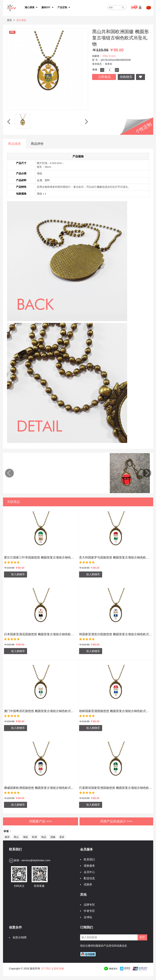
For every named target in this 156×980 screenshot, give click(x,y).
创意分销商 (19, 934)
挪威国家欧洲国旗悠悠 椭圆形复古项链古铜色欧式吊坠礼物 (40, 784)
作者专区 (88, 908)
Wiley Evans (109, 56)
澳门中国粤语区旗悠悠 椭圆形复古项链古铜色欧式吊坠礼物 (40, 708)
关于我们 (46, 965)
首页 (9, 20)
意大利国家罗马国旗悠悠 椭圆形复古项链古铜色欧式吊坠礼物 (116, 554)
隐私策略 (59, 965)
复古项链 (21, 20)
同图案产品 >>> (40, 818)
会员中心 (88, 869)
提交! (142, 934)
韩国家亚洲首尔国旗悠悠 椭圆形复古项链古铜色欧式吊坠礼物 (116, 631)
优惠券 (87, 881)
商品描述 (14, 144)
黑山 (16, 834)
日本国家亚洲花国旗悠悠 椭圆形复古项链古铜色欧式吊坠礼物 (40, 631)
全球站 (87, 914)
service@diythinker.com (36, 857)
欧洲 (34, 834)
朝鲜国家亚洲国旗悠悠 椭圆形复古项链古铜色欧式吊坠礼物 (116, 708)
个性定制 (144, 128)
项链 (25, 834)
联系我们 (88, 856)
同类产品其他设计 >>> (116, 818)
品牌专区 (88, 902)
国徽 (53, 834)
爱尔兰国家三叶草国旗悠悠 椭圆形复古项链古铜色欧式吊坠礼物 (40, 554)
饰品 (44, 834)
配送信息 (88, 875)
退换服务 (88, 863)
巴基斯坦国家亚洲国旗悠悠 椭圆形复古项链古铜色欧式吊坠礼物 (116, 784)
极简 (7, 834)
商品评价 (37, 144)
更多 (62, 834)
